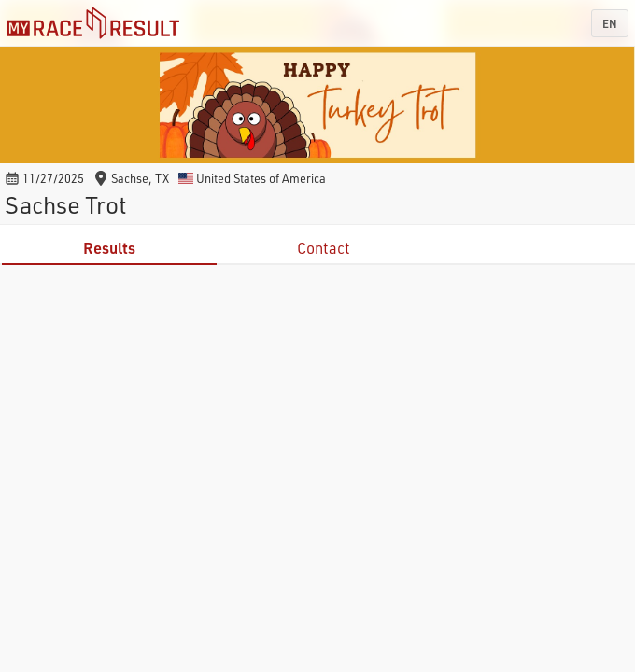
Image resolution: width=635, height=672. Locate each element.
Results (109, 248)
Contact (324, 248)
